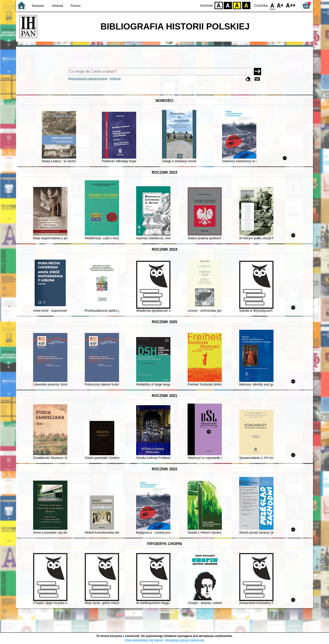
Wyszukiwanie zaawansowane (88, 79)
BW (228, 5)
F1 (280, 5)
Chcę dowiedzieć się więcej (144, 640)
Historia (57, 6)
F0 (272, 5)
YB (237, 5)
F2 (291, 5)
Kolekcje (115, 79)
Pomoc (76, 6)
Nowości (38, 6)
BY (246, 5)
